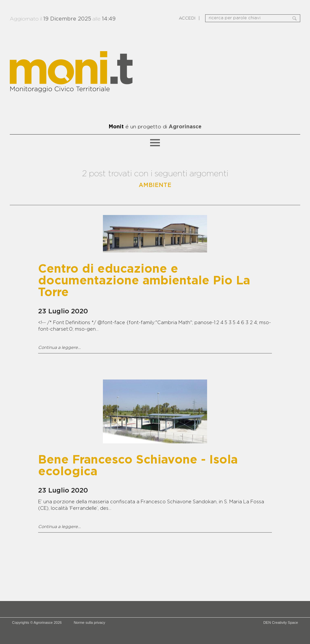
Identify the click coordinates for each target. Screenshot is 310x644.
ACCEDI (187, 18)
